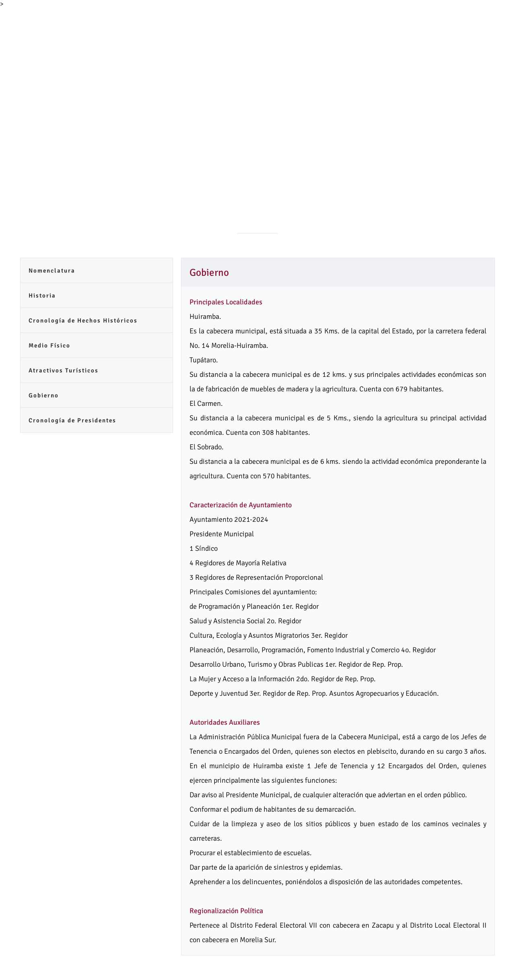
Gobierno (44, 395)
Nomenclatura (52, 271)
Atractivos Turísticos (64, 370)
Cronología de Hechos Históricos (83, 320)
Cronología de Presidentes (72, 420)
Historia (42, 296)
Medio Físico (49, 345)
